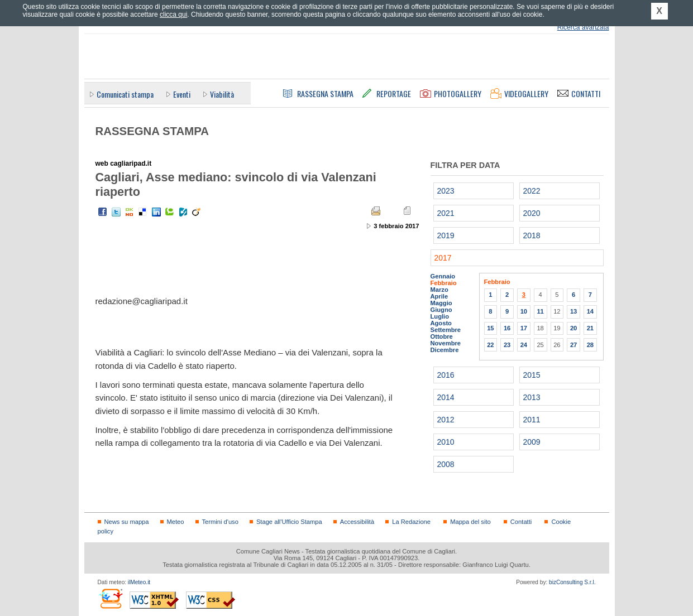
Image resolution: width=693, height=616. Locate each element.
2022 (532, 191)
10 (524, 311)
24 (524, 345)
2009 (532, 442)
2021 (446, 213)
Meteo (176, 522)
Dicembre (445, 350)
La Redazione (411, 522)
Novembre (446, 343)
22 (490, 345)
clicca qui (173, 15)
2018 (532, 235)
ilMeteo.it (139, 582)
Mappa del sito (470, 522)
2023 (446, 191)
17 (524, 328)
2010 (446, 442)
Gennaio (443, 276)
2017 (443, 258)
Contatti (521, 522)
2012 (446, 420)
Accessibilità (357, 522)
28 (590, 345)
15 (490, 328)
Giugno (441, 310)
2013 (532, 397)
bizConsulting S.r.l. (572, 582)
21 (590, 328)
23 (507, 345)
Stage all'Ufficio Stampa (289, 522)
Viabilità (222, 94)
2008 (446, 464)
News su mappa (127, 522)
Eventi (182, 94)
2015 (532, 375)
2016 (446, 375)
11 (540, 311)
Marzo (439, 290)
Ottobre (442, 336)
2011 (532, 420)
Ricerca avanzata (583, 27)
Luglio (440, 316)
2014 (446, 397)
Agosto (441, 323)
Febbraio (444, 283)
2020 (532, 213)
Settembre (446, 330)
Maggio (441, 303)
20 (573, 328)
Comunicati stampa (125, 94)
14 (590, 311)
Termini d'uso (220, 522)
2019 (446, 235)
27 (573, 345)
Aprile (439, 296)
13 (573, 311)
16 (507, 328)
